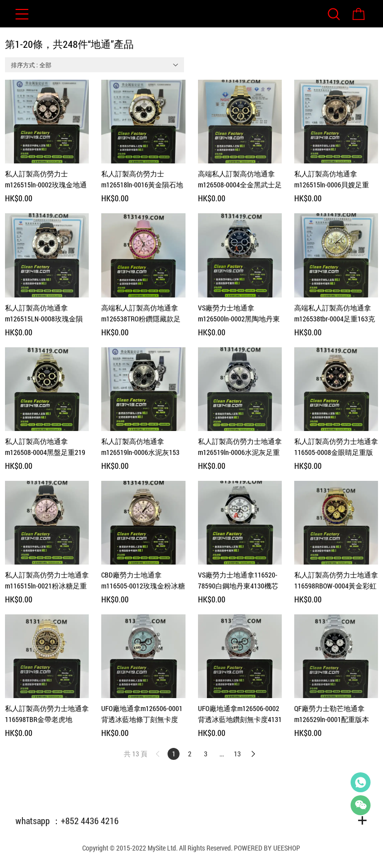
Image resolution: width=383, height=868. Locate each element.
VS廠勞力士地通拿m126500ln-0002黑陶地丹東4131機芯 (239, 314)
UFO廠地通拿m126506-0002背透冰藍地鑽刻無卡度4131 (240, 714)
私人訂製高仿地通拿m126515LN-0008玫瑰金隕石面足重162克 (44, 314)
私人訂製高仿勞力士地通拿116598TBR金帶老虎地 (47, 714)
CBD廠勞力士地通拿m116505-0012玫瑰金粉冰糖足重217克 (143, 581)
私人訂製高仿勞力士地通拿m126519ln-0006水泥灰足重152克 (240, 447)
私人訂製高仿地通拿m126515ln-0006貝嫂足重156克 (332, 180)
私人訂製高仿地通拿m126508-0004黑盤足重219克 (45, 447)
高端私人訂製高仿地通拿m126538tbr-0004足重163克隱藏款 (335, 314)
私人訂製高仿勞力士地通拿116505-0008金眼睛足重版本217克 (336, 447)
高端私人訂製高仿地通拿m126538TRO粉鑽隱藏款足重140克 (141, 314)
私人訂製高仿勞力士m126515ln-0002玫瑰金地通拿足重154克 (46, 180)
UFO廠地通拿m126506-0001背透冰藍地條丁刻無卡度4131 (142, 714)
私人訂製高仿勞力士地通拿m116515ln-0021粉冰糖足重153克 (47, 581)
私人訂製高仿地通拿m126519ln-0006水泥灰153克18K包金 (140, 447)
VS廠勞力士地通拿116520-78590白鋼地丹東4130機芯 (238, 580)
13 (237, 754)
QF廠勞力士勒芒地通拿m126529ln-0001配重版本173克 (332, 714)
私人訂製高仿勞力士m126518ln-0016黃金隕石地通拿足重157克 (142, 180)
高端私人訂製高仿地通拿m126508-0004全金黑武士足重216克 (240, 180)
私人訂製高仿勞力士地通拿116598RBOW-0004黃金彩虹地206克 (336, 581)
